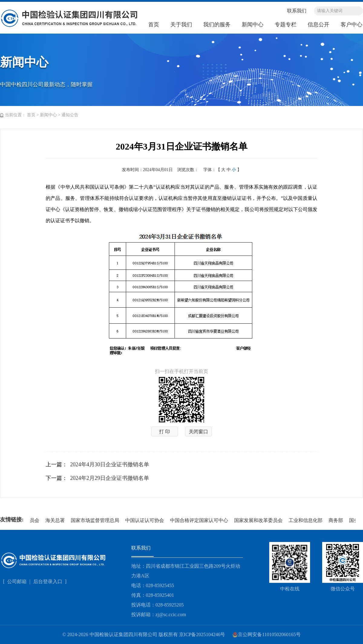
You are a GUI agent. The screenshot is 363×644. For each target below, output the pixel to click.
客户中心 (352, 25)
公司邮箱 (17, 581)
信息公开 (319, 25)
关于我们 (181, 25)
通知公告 (70, 115)
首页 (154, 25)
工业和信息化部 (306, 520)
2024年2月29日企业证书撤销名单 (110, 478)
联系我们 (297, 11)
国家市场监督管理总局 (96, 520)
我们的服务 (217, 25)
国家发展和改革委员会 (259, 520)
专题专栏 (286, 25)
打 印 (165, 432)
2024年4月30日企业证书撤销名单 (110, 464)
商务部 (336, 520)
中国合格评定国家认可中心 (200, 520)
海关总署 (56, 520)
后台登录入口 (48, 581)
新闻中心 (253, 25)
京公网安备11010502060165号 (266, 634)
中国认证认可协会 (145, 520)
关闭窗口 (198, 432)
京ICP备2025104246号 (202, 634)
